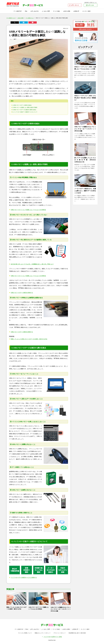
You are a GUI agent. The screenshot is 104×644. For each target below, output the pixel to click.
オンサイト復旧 (86, 11)
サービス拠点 (57, 11)
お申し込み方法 (35, 11)
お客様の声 (76, 11)
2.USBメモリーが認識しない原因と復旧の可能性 (25, 107)
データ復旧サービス (11, 18)
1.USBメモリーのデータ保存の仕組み (22, 105)
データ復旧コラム (29, 18)
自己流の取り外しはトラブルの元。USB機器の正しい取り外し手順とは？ (32, 264)
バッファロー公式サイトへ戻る (53, 637)
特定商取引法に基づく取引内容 (77, 633)
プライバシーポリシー (60, 633)
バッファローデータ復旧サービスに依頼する (24, 577)
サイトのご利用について (25, 633)
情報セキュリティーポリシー (43, 633)
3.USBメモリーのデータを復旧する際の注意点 (24, 110)
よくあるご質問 (46, 11)
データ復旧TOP (18, 11)
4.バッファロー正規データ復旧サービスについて (25, 112)
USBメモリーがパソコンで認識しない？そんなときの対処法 (28, 210)
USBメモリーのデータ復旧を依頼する (22, 293)
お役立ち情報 (67, 11)
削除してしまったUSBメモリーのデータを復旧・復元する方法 (29, 339)
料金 (26, 11)
